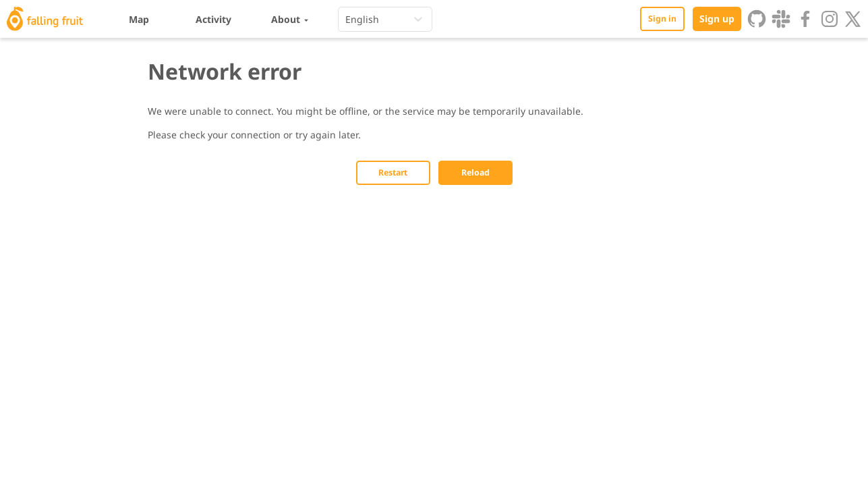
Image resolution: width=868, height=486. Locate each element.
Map (139, 19)
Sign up (717, 19)
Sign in (662, 19)
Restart (393, 172)
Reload (475, 172)
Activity (213, 19)
